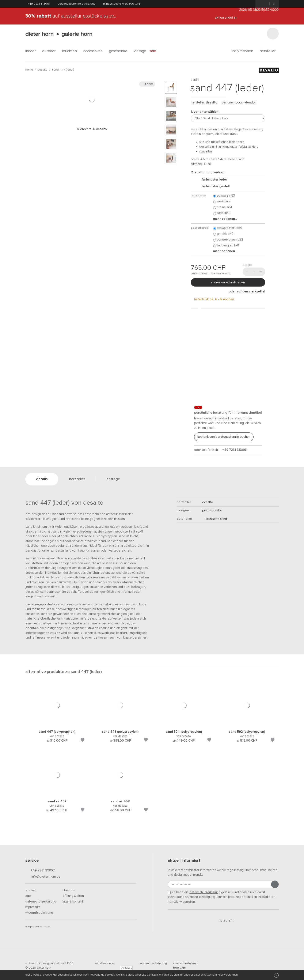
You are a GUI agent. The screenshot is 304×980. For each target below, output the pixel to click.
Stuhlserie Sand (215, 519)
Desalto (43, 70)
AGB (28, 896)
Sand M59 (222, 213)
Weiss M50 (222, 202)
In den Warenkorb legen (228, 282)
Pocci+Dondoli (246, 103)
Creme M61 (223, 207)
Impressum (33, 907)
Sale (155, 51)
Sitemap (31, 890)
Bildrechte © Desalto (92, 129)
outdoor (50, 51)
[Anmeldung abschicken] (275, 884)
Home (29, 70)
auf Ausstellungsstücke (71, 16)
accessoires (94, 51)
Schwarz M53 (224, 196)
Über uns (69, 890)
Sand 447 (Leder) (63, 70)
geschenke (120, 51)
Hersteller (269, 51)
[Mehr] (261, 272)
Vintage (140, 51)
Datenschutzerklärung (41, 902)
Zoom (147, 84)
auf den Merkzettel (251, 292)
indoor (32, 51)
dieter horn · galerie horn (59, 34)
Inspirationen (244, 51)
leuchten (71, 51)
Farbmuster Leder (213, 180)
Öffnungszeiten (73, 896)
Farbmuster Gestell (214, 186)
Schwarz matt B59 (228, 228)
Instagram (223, 921)
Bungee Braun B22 (228, 240)
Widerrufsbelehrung (39, 913)
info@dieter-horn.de (43, 877)
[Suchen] (273, 34)
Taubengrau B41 (226, 246)
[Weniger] (247, 272)
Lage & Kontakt (73, 902)
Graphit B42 (223, 234)
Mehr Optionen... (225, 219)
